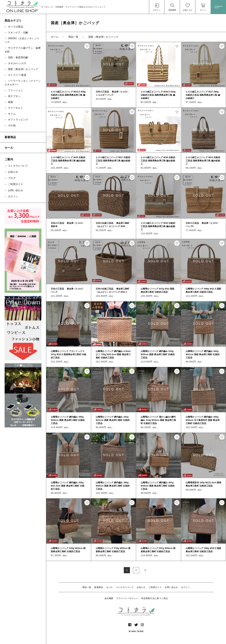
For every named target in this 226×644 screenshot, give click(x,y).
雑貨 (11, 102)
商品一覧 (87, 587)
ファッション (16, 90)
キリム (12, 114)
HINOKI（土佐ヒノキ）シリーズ (22, 40)
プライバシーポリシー (127, 598)
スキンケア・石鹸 (18, 33)
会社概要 (109, 598)
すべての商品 (16, 27)
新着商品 (99, 587)
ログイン (185, 587)
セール (110, 587)
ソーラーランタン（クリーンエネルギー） (23, 83)
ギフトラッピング (18, 120)
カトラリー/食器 (17, 75)
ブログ (12, 178)
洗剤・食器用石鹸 (18, 57)
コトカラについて (125, 587)
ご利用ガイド (155, 587)
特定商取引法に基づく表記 (155, 598)
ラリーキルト (16, 108)
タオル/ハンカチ (17, 63)
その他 (12, 125)
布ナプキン (14, 96)
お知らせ (141, 587)
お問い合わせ (171, 587)
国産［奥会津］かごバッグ (23, 69)
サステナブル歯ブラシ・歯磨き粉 (23, 50)
